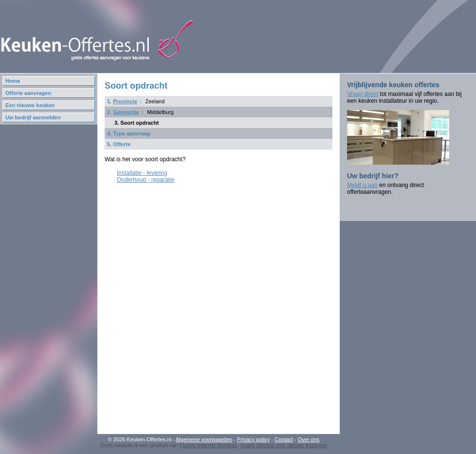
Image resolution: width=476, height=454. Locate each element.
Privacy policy (253, 439)
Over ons (309, 439)
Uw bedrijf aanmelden (33, 117)
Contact (284, 439)
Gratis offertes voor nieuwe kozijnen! (284, 445)
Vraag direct (363, 94)
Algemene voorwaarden (204, 439)
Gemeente (126, 112)
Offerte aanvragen (28, 93)
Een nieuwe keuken (30, 105)
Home (13, 81)
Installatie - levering (142, 173)
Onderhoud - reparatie (146, 180)
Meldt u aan (362, 185)
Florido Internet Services (208, 445)
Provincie (125, 101)
